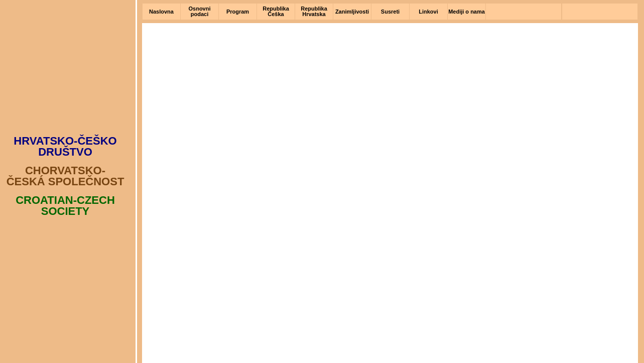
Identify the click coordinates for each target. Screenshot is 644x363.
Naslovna (161, 12)
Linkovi (428, 12)
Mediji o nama (467, 12)
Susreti (390, 12)
